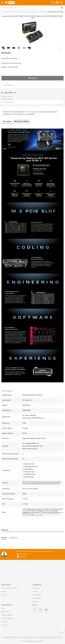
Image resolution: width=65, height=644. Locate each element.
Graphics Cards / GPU (27, 12)
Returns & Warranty (8, 618)
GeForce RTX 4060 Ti (41, 12)
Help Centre (5, 612)
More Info (32, 78)
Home (3, 12)
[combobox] (32, 7)
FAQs (3, 608)
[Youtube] (47, 612)
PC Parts (8, 12)
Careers (4, 591)
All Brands (36, 602)
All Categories (37, 598)
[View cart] (61, 3)
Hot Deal (35, 591)
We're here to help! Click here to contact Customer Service (35, 551)
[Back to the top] (61, 630)
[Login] (57, 3)
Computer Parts (16, 12)
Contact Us (5, 625)
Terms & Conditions (28, 641)
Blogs (3, 595)
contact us (28, 112)
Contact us (23, 557)
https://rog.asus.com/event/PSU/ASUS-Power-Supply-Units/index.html (41, 515)
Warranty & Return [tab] (22, 121)
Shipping (4, 622)
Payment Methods (7, 615)
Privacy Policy (39, 641)
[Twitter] (41, 612)
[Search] (62, 8)
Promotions (36, 588)
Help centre (23, 554)
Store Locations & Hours (9, 588)
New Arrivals (36, 595)
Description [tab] (7, 121)
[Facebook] (35, 612)
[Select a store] (53, 3)
